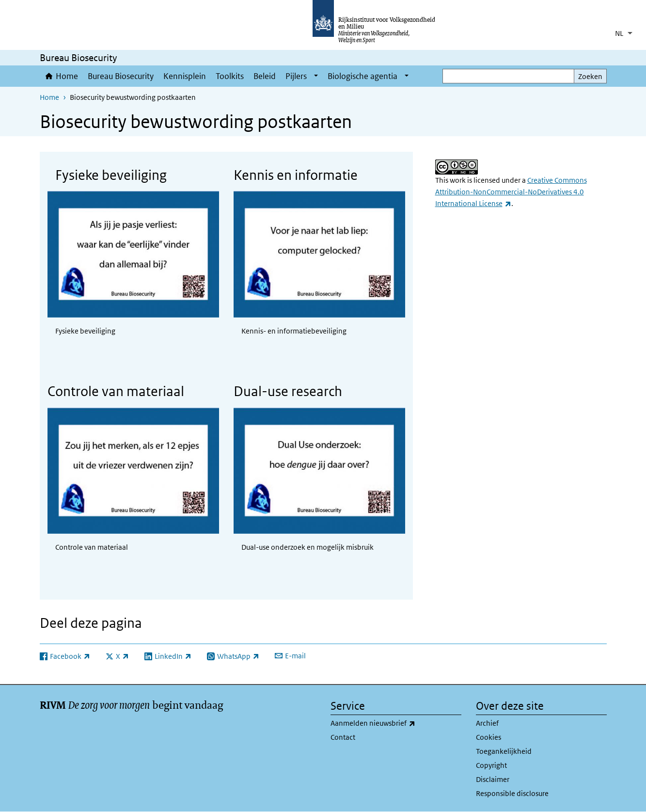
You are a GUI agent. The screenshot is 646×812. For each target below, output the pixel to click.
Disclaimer (493, 779)
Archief (487, 723)
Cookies (488, 737)
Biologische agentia (362, 76)
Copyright (491, 765)
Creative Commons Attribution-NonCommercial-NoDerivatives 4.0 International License (511, 192)
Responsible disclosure (512, 793)
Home (67, 76)
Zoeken (590, 76)
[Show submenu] (316, 76)
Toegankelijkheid (504, 751)
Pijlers (296, 76)
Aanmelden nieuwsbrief (394, 723)
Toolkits (230, 76)
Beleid (265, 76)
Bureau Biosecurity (121, 76)
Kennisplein (185, 76)
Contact (343, 737)
